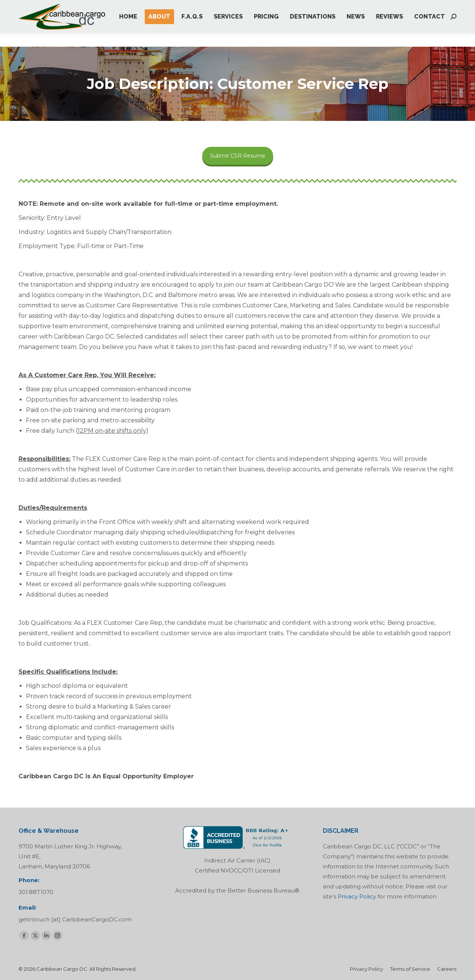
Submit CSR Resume (238, 156)
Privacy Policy (357, 896)
